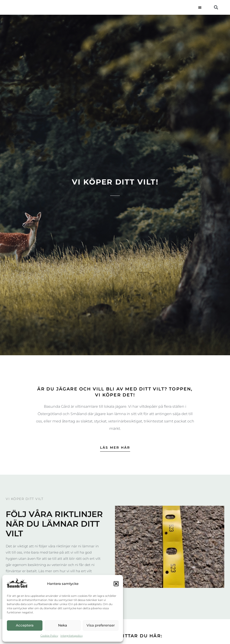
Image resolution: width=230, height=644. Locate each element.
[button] (116, 584)
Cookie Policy (49, 636)
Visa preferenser (101, 625)
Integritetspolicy (72, 636)
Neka (63, 625)
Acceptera (25, 625)
